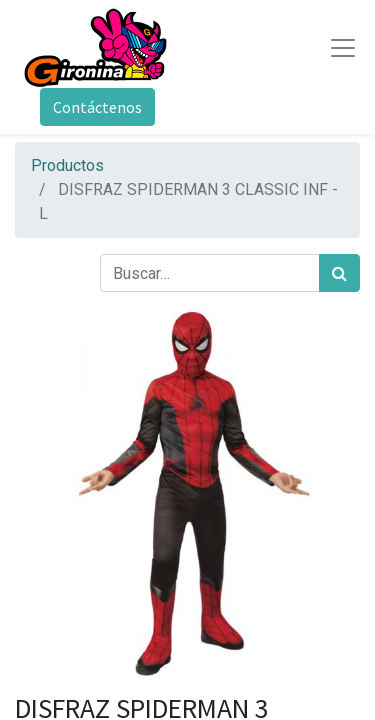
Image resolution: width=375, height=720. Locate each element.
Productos (67, 165)
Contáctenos (97, 107)
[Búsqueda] (339, 273)
